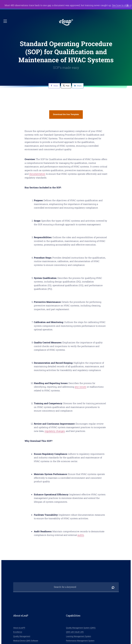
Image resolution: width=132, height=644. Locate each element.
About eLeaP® (19, 628)
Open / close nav (5, 21)
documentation (37, 174)
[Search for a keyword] (66, 587)
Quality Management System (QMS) (81, 628)
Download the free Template (66, 114)
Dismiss (127, 5)
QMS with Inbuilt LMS (75, 632)
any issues (80, 387)
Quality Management (22, 636)
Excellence (18, 632)
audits (81, 535)
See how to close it (122, 5)
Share (54, 86)
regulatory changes (55, 431)
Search (113, 587)
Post (66, 86)
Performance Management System (80, 641)
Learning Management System (79, 636)
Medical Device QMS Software (26, 641)
